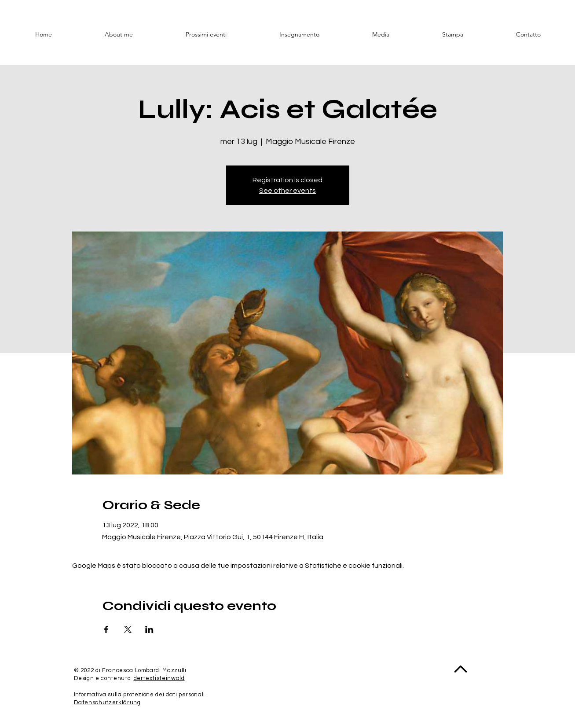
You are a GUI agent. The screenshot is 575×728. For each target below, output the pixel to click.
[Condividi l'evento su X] (128, 629)
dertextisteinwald (159, 678)
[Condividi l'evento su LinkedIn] (149, 629)
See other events (287, 191)
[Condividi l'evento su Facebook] (106, 629)
